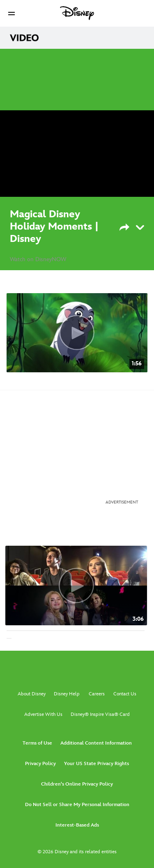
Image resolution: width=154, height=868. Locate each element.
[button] (11, 13)
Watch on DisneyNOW (38, 259)
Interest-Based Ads (77, 825)
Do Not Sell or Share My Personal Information (77, 805)
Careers (97, 694)
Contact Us (125, 694)
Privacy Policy (40, 764)
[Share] (130, 226)
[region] (77, 154)
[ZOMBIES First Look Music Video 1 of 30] (76, 586)
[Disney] (77, 13)
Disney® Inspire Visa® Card (100, 714)
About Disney (32, 694)
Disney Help (67, 694)
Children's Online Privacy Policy (77, 784)
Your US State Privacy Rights (97, 764)
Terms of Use (37, 743)
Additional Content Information (96, 743)
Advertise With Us (43, 714)
